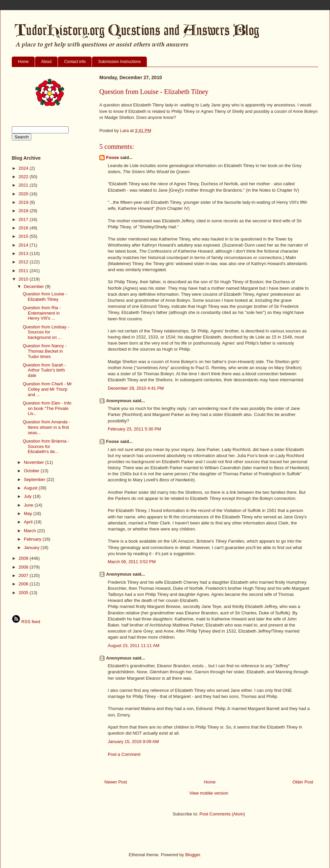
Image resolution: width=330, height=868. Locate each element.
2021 (24, 185)
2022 (24, 177)
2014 (24, 245)
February (33, 539)
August (31, 488)
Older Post (303, 782)
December (35, 286)
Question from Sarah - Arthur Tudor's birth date (44, 370)
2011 (24, 271)
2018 (24, 211)
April (29, 522)
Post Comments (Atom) (222, 814)
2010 (24, 279)
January (32, 548)
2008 (24, 567)
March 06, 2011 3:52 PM (132, 562)
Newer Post (116, 782)
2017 (24, 219)
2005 (24, 593)
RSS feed (26, 622)
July (28, 496)
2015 (24, 236)
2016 (24, 228)
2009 (24, 558)
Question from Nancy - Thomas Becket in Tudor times (44, 351)
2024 (24, 168)
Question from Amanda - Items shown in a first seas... (46, 427)
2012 (24, 262)
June (29, 505)
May (29, 513)
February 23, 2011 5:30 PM (134, 429)
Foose (112, 157)
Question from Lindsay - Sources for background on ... (46, 332)
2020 (24, 194)
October (32, 471)
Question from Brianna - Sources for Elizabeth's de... (46, 446)
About (46, 62)
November (35, 462)
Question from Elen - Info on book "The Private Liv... (47, 408)
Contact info (75, 62)
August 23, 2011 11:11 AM (134, 646)
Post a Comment (124, 754)
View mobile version (209, 793)
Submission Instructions (119, 62)
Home (23, 62)
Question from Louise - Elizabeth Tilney (45, 297)
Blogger (193, 855)
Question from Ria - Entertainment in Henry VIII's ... (42, 313)
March (31, 531)
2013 (24, 253)
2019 (24, 202)
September (35, 479)
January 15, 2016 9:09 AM (133, 742)
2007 (24, 575)
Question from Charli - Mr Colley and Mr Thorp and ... (47, 389)
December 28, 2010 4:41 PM (136, 388)
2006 (24, 584)
